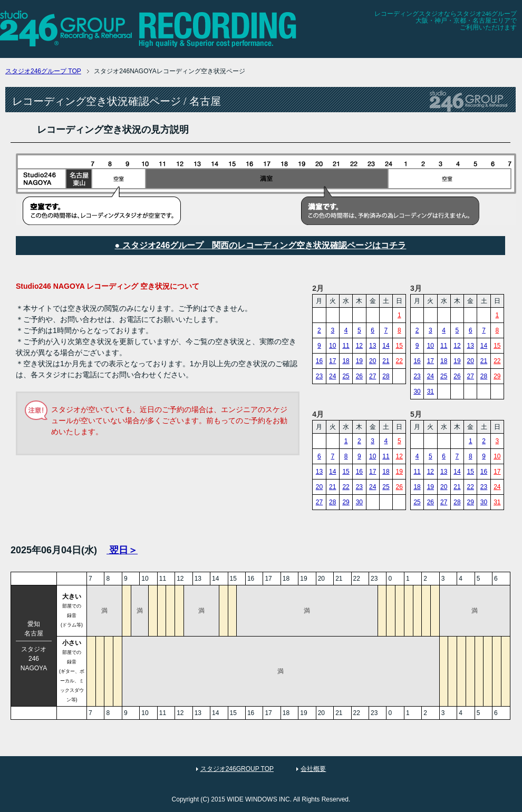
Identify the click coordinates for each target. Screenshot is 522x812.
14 (386, 346)
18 (346, 361)
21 (386, 361)
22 (399, 361)
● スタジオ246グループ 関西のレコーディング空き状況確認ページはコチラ (261, 245)
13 (373, 346)
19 (359, 361)
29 (497, 376)
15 (399, 346)
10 (332, 346)
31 (431, 392)
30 (417, 392)
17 (332, 361)
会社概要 (313, 769)
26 (359, 376)
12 (359, 346)
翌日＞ (122, 550)
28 (386, 376)
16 (319, 361)
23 (319, 376)
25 (346, 376)
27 (373, 376)
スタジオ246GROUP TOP (237, 769)
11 (346, 346)
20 (373, 361)
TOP (43, 71)
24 (332, 376)
